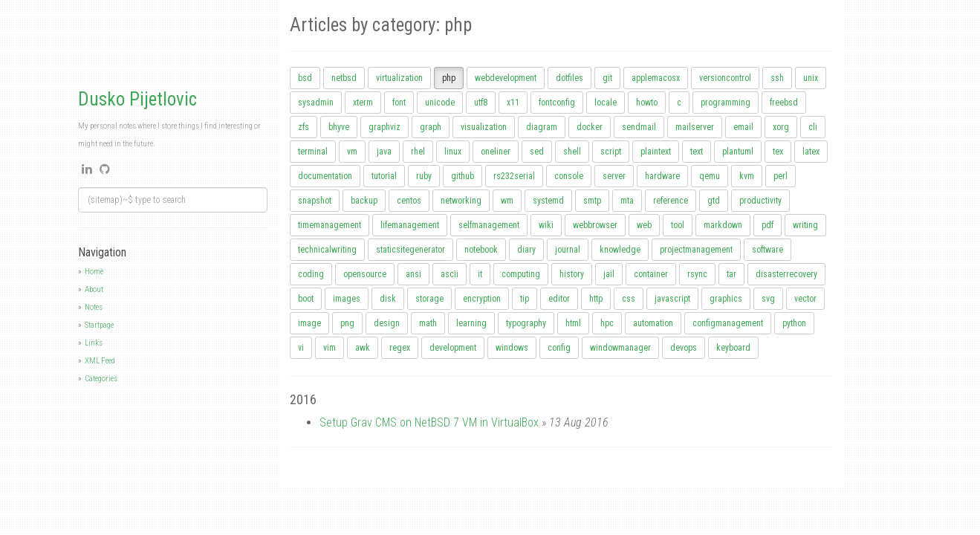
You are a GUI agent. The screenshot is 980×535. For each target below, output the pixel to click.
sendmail (639, 127)
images (347, 299)
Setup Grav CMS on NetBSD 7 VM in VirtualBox (429, 422)
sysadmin (316, 103)
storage (429, 299)
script (611, 152)
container (651, 274)
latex (811, 152)
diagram (542, 127)
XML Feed (100, 361)
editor (559, 299)
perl (781, 176)
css (629, 299)
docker (590, 127)
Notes (94, 307)
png (347, 323)
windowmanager (620, 348)
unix (811, 78)
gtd (714, 201)
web (644, 225)
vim (330, 348)
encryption (482, 299)
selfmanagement (489, 225)
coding (311, 274)
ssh (777, 78)
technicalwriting (327, 250)
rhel (418, 152)
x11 (513, 103)
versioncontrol (725, 78)
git (607, 78)
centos (409, 201)
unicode (440, 103)
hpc (607, 323)
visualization (484, 127)
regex (400, 348)
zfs (304, 127)
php (449, 78)
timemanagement (330, 225)
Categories (101, 379)
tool (678, 225)
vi (301, 348)
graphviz (384, 127)
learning (471, 323)
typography (526, 323)
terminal (313, 152)
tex (778, 152)
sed (537, 152)
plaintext (656, 152)
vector (805, 299)
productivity (760, 201)
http (596, 299)
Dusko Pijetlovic (137, 99)
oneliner (496, 152)
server (614, 176)
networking (461, 201)
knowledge (620, 250)
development (453, 348)
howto (647, 103)
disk (388, 299)
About (94, 289)
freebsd (784, 103)
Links (94, 343)
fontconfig (557, 103)
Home (94, 272)
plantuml (738, 152)
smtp (592, 201)
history (572, 274)
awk (363, 348)
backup (364, 201)
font (399, 103)
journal (568, 250)
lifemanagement (410, 225)
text (697, 152)
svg (768, 299)
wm (507, 201)
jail (609, 274)
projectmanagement (696, 250)
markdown (723, 225)
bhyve (339, 127)
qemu (710, 176)
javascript (672, 299)
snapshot (315, 201)
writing (805, 225)
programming (726, 103)
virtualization (399, 78)
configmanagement (728, 323)
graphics (726, 299)
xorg (781, 127)
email (743, 127)
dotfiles (569, 78)
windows (512, 348)
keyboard (733, 348)
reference (671, 201)
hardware (662, 176)
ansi (413, 274)
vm (352, 152)
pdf (768, 225)
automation (653, 323)
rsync (697, 274)
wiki (546, 225)
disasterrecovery (786, 274)
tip (525, 299)
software (768, 250)
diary (526, 250)
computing (521, 274)
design (387, 323)
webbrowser (595, 225)
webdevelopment (506, 78)
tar (731, 274)
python (794, 323)
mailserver (695, 127)
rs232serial (514, 176)
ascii (450, 274)
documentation (325, 176)
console (569, 176)
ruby (424, 176)
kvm (747, 176)
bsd (305, 78)
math (428, 323)
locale (606, 103)
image (309, 323)
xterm (363, 103)
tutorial (384, 176)
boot (306, 299)
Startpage (99, 325)
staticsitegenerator (411, 250)
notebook (481, 250)
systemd (548, 201)
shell (572, 152)
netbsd (344, 78)
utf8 (481, 103)
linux (453, 152)
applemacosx (656, 78)
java (384, 152)
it (480, 274)
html (573, 323)
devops (684, 348)
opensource (365, 274)
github (463, 176)
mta (627, 201)
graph (431, 127)
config (559, 348)
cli (813, 127)
